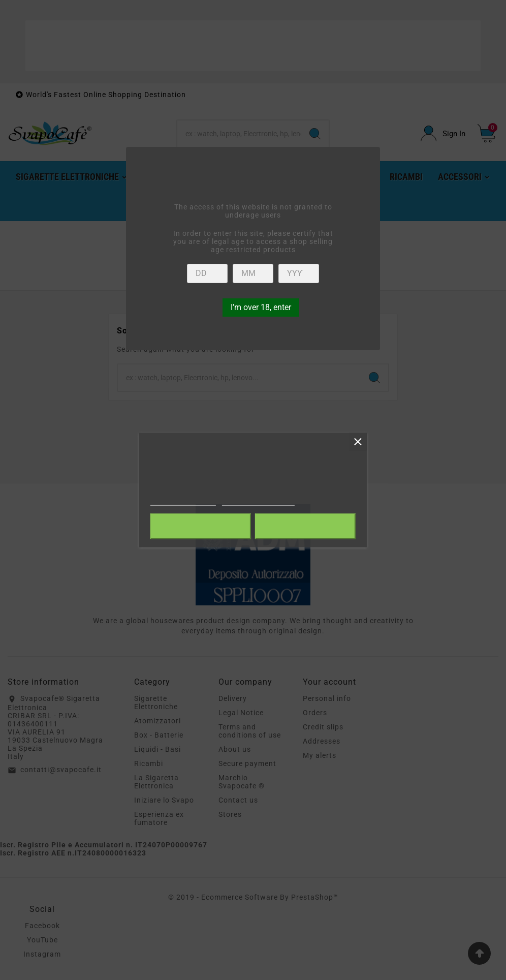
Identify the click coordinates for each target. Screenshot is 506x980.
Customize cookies (258, 501)
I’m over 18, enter (261, 307)
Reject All (201, 527)
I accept (305, 527)
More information (183, 501)
